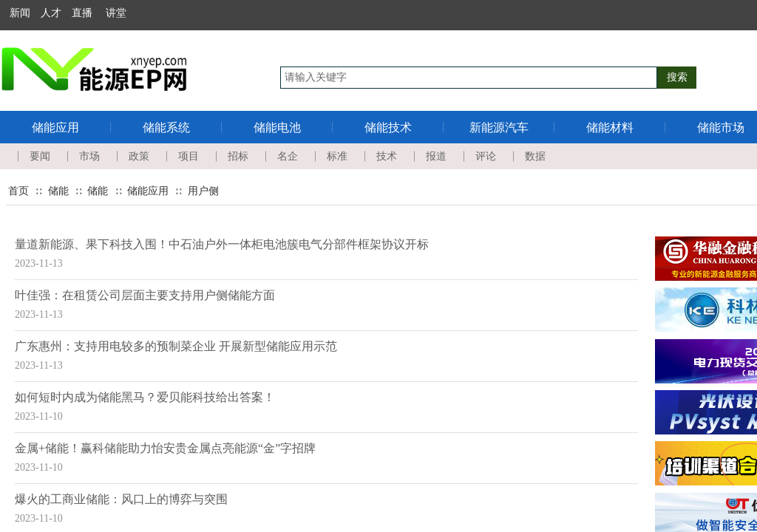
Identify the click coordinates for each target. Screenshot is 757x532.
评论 (486, 156)
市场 (89, 156)
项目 (189, 156)
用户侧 (203, 191)
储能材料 (610, 127)
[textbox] (469, 78)
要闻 (40, 156)
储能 (58, 191)
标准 (337, 156)
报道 (436, 156)
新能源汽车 (499, 127)
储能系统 (166, 127)
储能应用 (55, 127)
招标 (238, 156)
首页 (18, 191)
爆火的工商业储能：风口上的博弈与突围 (121, 499)
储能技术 (388, 127)
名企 (288, 156)
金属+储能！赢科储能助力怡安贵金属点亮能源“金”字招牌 (165, 448)
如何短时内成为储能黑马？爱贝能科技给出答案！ (145, 397)
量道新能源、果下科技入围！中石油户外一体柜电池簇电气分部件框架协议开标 (222, 244)
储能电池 (277, 127)
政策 (139, 156)
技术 (387, 156)
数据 (535, 156)
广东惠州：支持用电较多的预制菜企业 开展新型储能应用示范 (176, 346)
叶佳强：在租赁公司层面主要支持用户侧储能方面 (145, 295)
